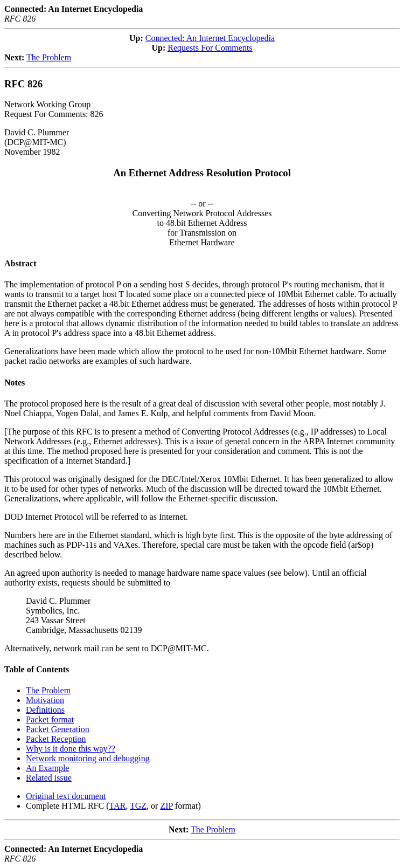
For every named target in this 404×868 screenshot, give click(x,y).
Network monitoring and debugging (88, 758)
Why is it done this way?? (71, 749)
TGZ (138, 806)
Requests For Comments (210, 48)
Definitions (45, 710)
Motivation (45, 700)
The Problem (49, 57)
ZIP (166, 806)
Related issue (49, 778)
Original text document (66, 796)
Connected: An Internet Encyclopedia (210, 38)
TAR (118, 806)
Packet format (50, 719)
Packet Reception (56, 739)
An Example (47, 768)
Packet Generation (58, 729)
